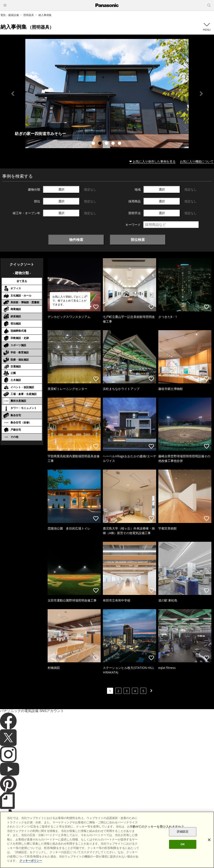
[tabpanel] (107, 94)
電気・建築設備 (10, 15)
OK (183, 844)
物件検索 (76, 240)
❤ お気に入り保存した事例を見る (152, 161)
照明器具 (29, 15)
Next (201, 94)
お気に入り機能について (197, 161)
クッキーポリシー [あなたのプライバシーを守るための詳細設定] (31, 861)
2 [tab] (100, 144)
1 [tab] (94, 144)
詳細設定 (183, 832)
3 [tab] (107, 144)
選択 (61, 189)
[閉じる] (209, 840)
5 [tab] (120, 144)
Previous (13, 94)
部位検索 (138, 240)
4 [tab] (114, 144)
